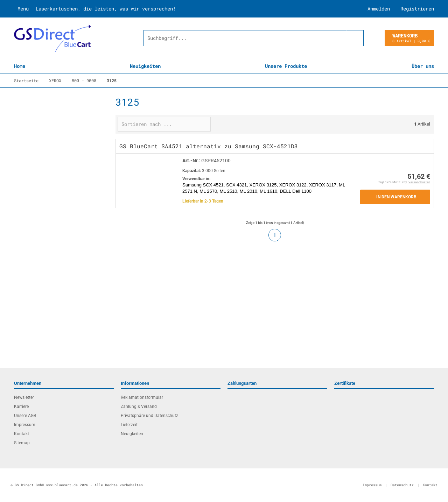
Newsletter (24, 397)
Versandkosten (419, 182)
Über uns (423, 66)
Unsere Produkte (286, 66)
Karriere (21, 406)
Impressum (25, 425)
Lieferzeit (129, 425)
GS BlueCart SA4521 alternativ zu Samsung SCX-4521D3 (209, 146)
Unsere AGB (25, 416)
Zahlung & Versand (139, 406)
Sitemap (22, 443)
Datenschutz (402, 485)
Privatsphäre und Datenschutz (149, 416)
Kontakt (22, 434)
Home (20, 66)
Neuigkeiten (145, 66)
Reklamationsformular (142, 397)
